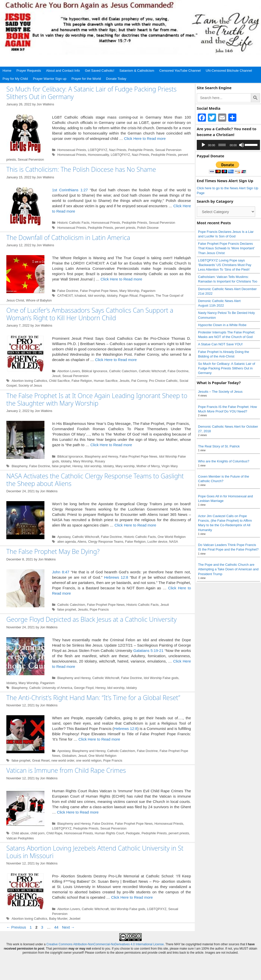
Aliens (82, 542)
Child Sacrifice (59, 381)
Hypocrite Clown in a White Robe (222, 325)
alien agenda (67, 542)
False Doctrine (68, 291)
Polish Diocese (148, 228)
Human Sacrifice (106, 381)
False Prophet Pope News (99, 291)
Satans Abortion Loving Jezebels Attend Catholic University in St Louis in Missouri (95, 852)
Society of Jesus (30, 385)
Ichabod (80, 296)
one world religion (89, 760)
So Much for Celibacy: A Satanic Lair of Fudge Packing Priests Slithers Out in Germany (91, 93)
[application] (228, 145)
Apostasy (64, 537)
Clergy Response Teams (106, 542)
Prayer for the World (86, 79)
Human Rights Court (109, 833)
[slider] (222, 145)
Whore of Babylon (39, 300)
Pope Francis (99, 609)
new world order (63, 760)
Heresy (77, 466)
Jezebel (75, 919)
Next (68, 927)
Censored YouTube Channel (180, 71)
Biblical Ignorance (95, 371)
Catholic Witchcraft (152, 371)
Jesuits (124, 381)
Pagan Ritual (128, 296)
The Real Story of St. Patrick (219, 446)
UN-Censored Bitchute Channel (229, 71)
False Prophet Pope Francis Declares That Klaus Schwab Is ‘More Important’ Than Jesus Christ (226, 248)
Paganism (148, 291)
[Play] (203, 145)
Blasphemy (20, 466)
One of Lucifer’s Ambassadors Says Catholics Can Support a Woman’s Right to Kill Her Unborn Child (90, 314)
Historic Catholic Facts (74, 223)
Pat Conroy (139, 381)
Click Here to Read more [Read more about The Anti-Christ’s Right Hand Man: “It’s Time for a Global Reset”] (99, 739)
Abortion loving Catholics (29, 381)
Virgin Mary (170, 466)
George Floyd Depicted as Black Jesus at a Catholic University (92, 619)
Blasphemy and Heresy (101, 456)
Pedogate (133, 833)
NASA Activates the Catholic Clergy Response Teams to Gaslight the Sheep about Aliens (95, 480)
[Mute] (241, 145)
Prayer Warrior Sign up (50, 79)
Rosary (100, 461)
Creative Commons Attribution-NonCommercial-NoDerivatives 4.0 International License (105, 944)
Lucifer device (158, 542)
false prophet (61, 466)
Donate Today (116, 79)
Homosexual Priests (72, 150)
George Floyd (84, 688)
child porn (37, 833)
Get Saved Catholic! (100, 71)
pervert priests (125, 228)
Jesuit (56, 376)
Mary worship (125, 466)
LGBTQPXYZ (98, 150)
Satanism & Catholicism (137, 71)
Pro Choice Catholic (163, 381)
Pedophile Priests (141, 150)
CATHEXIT (65, 296)
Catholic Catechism (123, 371)
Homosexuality (98, 155)
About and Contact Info (63, 71)
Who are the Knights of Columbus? (224, 461)
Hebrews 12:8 (116, 577)
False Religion (82, 381)
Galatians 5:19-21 (148, 651)
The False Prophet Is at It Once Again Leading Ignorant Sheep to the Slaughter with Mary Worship (97, 399)
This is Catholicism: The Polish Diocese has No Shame (81, 169)
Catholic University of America (51, 688)
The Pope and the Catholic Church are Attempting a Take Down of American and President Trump (228, 569)
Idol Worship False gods (161, 678)
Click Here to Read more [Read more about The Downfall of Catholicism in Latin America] (121, 279)
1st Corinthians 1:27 (70, 190)
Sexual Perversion (168, 150)
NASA (174, 542)
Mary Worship (129, 291)
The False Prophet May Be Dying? (53, 551)
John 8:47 (61, 572)
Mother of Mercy (148, 466)
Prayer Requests (29, 71)
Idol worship (96, 296)
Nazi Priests (118, 150)
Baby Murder (58, 919)
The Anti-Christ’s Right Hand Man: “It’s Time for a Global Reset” (93, 698)
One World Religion (172, 537)
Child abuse (20, 833)
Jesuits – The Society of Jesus (220, 392)
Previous (16, 927)
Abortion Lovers (69, 371)
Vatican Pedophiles (20, 838)
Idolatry (112, 296)
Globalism (69, 756)
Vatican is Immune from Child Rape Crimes (66, 770)
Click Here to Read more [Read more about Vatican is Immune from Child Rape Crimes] (78, 812)
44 (57, 927)
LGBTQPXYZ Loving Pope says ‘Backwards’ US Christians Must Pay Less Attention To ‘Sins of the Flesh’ (225, 265)
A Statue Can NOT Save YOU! (220, 344)
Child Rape (54, 833)
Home (7, 71)
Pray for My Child (15, 79)
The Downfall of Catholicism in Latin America (68, 237)
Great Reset (41, 760)
